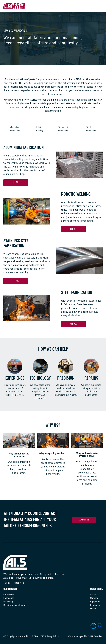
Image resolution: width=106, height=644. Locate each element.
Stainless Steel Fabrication (65, 129)
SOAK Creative (95, 636)
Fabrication (9, 598)
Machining (8, 602)
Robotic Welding (39, 129)
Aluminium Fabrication (15, 129)
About (93, 595)
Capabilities (9, 595)
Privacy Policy (52, 636)
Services (8, 31)
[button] (16, 183)
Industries (95, 605)
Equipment (95, 602)
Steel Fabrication (91, 129)
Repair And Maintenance (15, 605)
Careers (94, 598)
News (93, 609)
